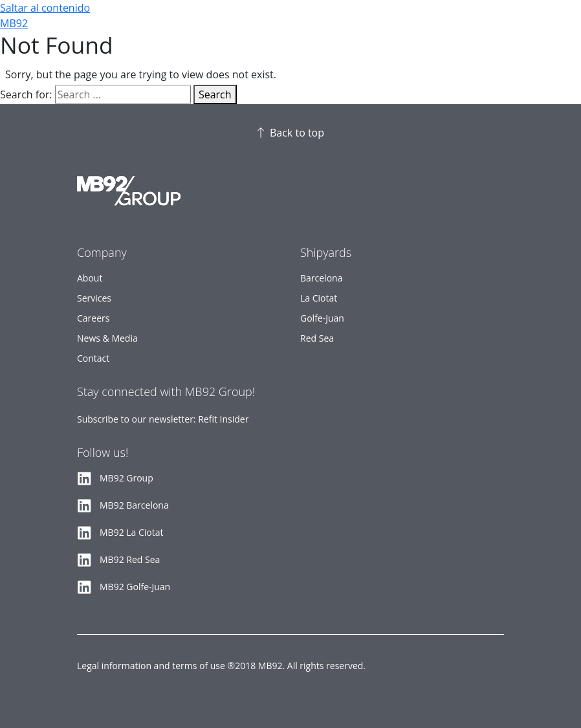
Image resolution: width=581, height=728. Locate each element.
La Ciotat (319, 298)
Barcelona (321, 278)
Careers (93, 318)
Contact (93, 358)
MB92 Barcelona (134, 505)
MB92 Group (126, 478)
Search (215, 94)
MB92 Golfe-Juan (135, 587)
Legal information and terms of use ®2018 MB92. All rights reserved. (221, 666)
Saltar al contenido (45, 8)
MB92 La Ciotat (132, 532)
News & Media (107, 338)
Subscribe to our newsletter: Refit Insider (163, 419)
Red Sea (317, 338)
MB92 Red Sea (130, 559)
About (90, 278)
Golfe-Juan (322, 318)
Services (94, 298)
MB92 (14, 23)
